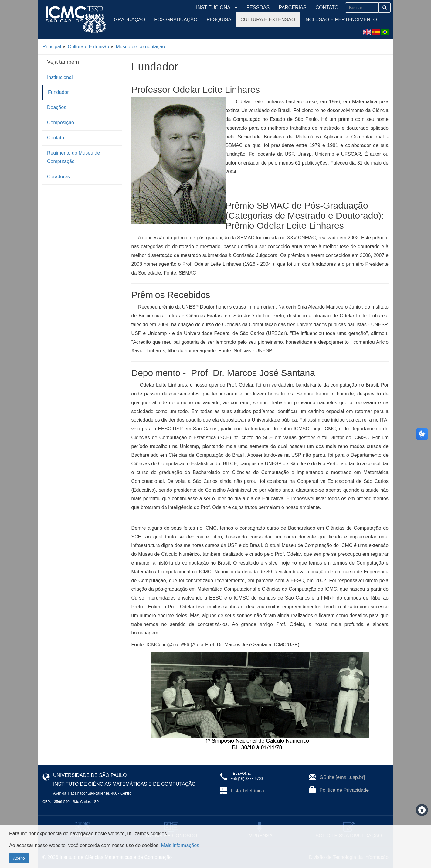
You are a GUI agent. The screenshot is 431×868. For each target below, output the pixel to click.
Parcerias (302, 7)
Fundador (58, 92)
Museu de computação (140, 47)
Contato (330, 7)
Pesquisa (219, 20)
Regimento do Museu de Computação (73, 157)
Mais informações (180, 845)
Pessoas (273, 7)
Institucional (240, 7)
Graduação (129, 20)
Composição (61, 123)
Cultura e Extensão (268, 20)
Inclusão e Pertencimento (340, 20)
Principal (52, 47)
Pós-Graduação (176, 20)
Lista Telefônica (247, 791)
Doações (57, 107)
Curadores (58, 177)
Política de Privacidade (344, 790)
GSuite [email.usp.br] (342, 777)
